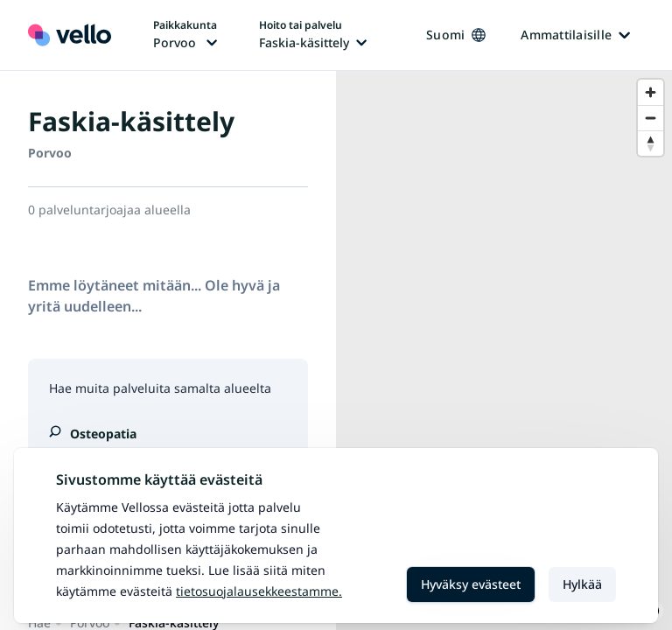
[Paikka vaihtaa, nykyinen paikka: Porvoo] (185, 35)
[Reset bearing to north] (651, 143)
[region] (504, 350)
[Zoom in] (651, 92)
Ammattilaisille (575, 35)
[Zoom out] (651, 118)
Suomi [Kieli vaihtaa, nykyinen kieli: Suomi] (456, 35)
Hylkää (582, 584)
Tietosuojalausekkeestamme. (259, 591)
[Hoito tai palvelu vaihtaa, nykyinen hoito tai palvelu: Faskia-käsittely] (313, 35)
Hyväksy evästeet (471, 584)
